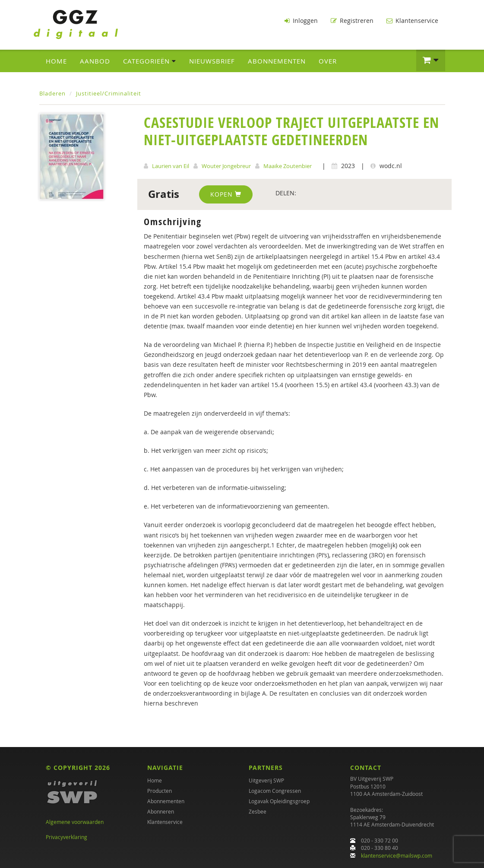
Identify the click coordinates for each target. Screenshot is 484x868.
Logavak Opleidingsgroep (279, 801)
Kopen (226, 194)
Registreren (352, 21)
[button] (431, 60)
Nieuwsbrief (212, 61)
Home (56, 61)
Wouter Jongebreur (226, 166)
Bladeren (52, 93)
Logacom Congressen (275, 791)
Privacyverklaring (66, 837)
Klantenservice (412, 21)
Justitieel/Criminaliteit (109, 93)
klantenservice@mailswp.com (397, 855)
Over (328, 61)
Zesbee (258, 811)
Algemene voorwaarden (75, 822)
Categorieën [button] (150, 61)
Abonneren (161, 811)
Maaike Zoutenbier (288, 166)
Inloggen (301, 21)
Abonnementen (277, 61)
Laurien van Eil (171, 166)
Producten (160, 791)
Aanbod (95, 61)
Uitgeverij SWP (266, 780)
